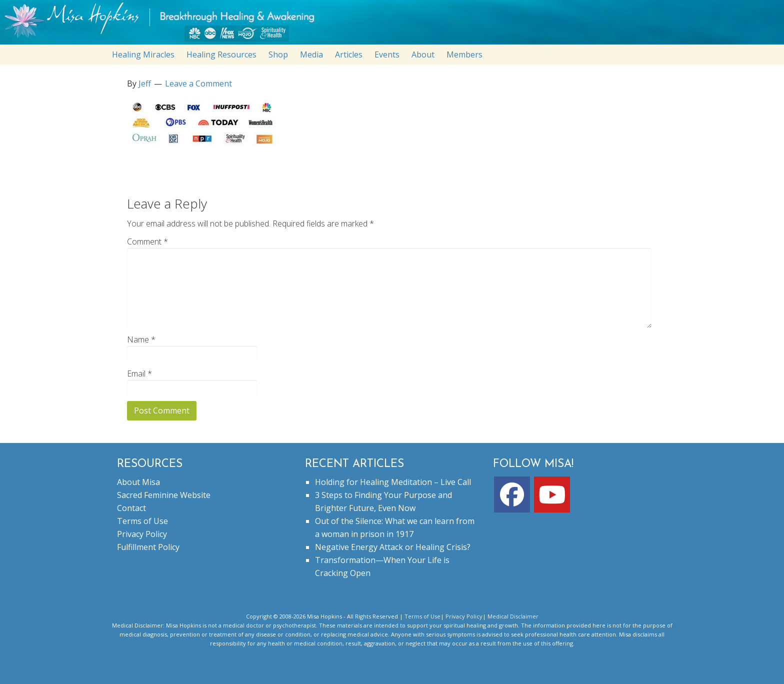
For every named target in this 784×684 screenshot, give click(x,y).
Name (141, 339)
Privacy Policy (142, 534)
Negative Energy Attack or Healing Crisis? (393, 547)
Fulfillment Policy (148, 547)
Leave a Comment (198, 83)
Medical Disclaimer (513, 616)
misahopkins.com (397, 25)
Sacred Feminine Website (164, 495)
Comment (147, 241)
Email (139, 373)
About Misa (138, 482)
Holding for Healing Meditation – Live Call (393, 482)
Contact (131, 508)
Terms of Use (142, 521)
